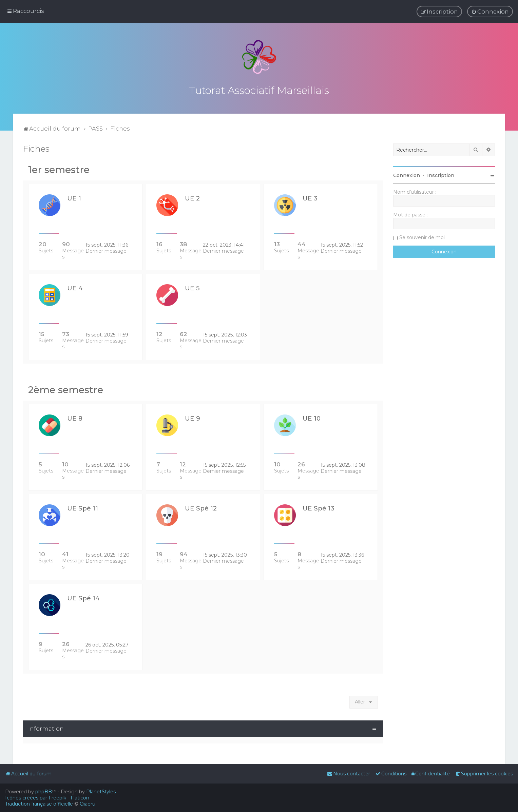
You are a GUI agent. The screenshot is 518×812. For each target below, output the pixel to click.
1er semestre (59, 168)
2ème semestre (66, 388)
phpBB (44, 792)
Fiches (36, 147)
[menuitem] (490, 12)
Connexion (407, 174)
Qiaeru (88, 804)
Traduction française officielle (39, 804)
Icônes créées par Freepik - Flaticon (47, 798)
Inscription (441, 174)
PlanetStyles (101, 792)
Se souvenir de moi (422, 236)
